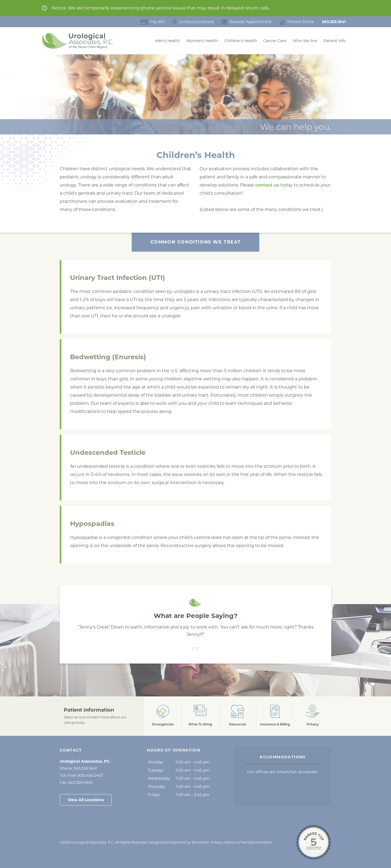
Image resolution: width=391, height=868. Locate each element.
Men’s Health (168, 41)
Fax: (76, 782)
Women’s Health (202, 41)
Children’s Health (240, 41)
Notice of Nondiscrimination (249, 842)
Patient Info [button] (335, 41)
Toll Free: (81, 775)
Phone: (78, 768)
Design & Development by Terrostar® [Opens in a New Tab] (179, 842)
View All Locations (86, 800)
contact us (267, 185)
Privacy (217, 842)
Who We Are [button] (305, 41)
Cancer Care (275, 41)
